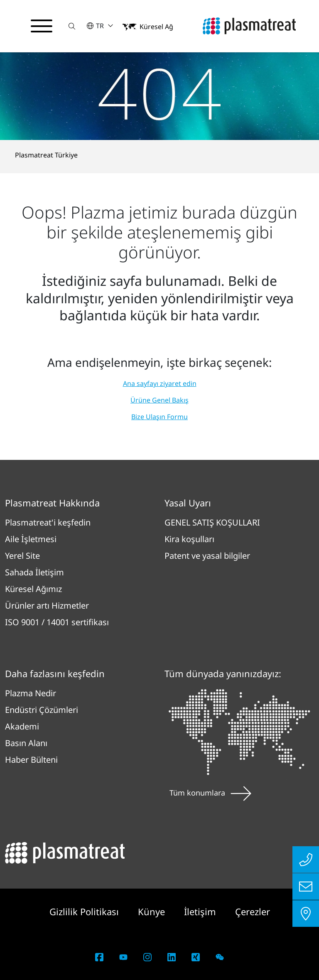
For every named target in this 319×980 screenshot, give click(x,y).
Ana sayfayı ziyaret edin (160, 383)
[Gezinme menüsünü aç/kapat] (42, 26)
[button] (72, 26)
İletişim (201, 911)
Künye (153, 911)
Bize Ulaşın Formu (159, 417)
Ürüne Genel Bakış (159, 400)
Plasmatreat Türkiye (46, 155)
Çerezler (253, 911)
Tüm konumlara (210, 793)
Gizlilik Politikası (85, 911)
